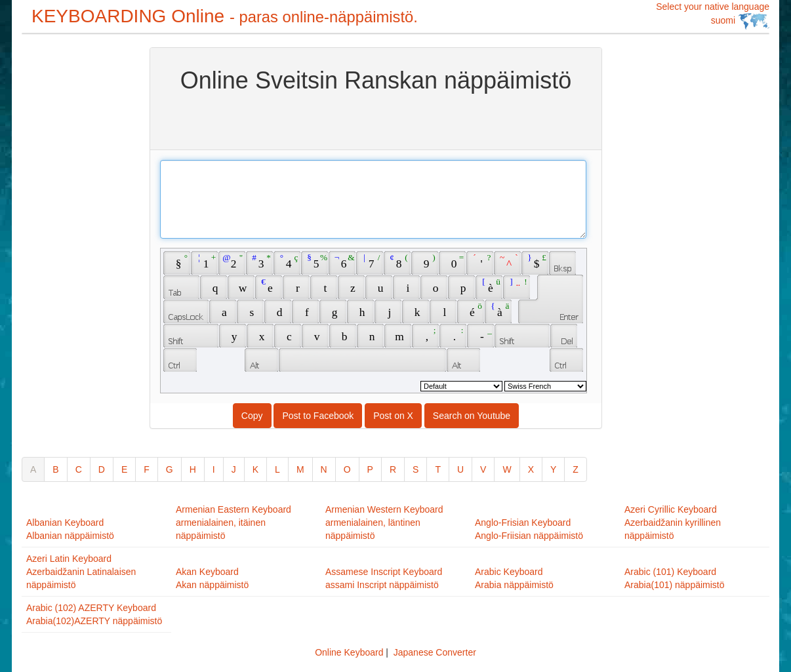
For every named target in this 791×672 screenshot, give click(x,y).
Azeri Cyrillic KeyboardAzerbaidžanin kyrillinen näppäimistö (673, 523)
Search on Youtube (472, 416)
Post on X (393, 416)
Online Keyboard (349, 652)
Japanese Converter (435, 652)
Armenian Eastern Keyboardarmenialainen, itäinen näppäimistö (233, 523)
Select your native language (713, 15)
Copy (252, 416)
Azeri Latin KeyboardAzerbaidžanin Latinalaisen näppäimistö (81, 572)
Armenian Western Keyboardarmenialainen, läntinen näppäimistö (384, 523)
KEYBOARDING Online (225, 16)
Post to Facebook (318, 416)
